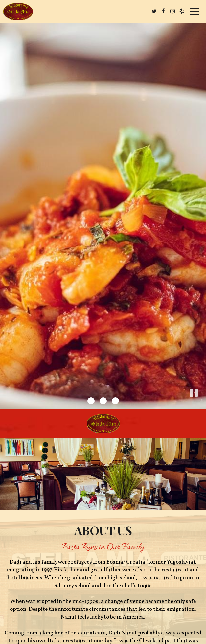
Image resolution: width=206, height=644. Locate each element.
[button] (201, 404)
